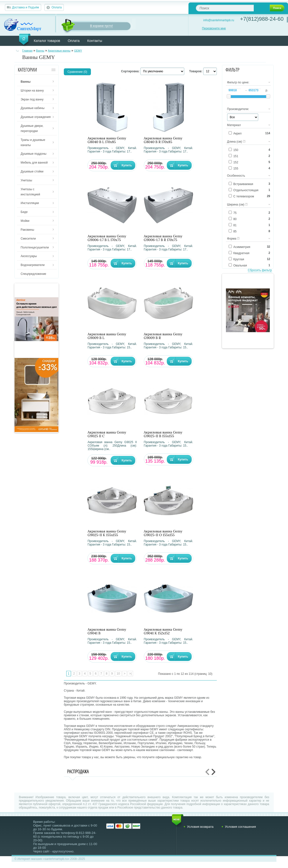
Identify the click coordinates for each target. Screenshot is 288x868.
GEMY (78, 51)
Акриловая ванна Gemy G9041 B (107, 631)
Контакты (95, 41)
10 (118, 674)
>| (130, 674)
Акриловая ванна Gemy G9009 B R (163, 336)
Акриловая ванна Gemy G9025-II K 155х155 (107, 533)
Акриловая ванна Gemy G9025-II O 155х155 (163, 533)
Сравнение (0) (77, 72)
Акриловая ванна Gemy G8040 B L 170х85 (107, 140)
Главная (27, 51)
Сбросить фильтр (260, 270)
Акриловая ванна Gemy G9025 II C (107, 434)
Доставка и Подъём (25, 7)
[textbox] (225, 8)
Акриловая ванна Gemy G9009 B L (107, 336)
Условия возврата (200, 827)
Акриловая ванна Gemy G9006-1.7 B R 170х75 (163, 238)
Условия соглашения (240, 827)
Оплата (57, 7)
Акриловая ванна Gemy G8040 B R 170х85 (163, 140)
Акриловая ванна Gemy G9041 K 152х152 (163, 631)
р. (267, 90)
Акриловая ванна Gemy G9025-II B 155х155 (163, 434)
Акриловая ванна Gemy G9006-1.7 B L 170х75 (107, 238)
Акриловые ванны (59, 51)
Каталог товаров (47, 41)
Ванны (40, 51)
